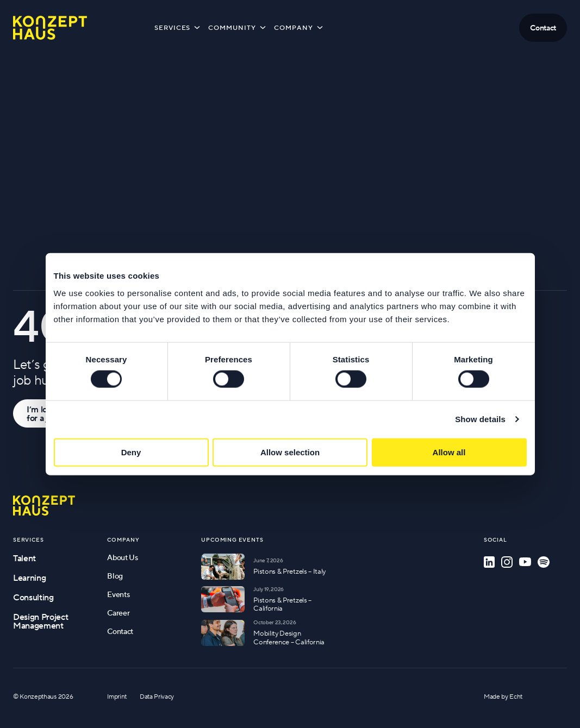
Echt (516, 696)
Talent (24, 558)
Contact (120, 631)
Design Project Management (41, 621)
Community (238, 27)
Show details (480, 419)
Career (118, 613)
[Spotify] (544, 562)
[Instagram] (507, 562)
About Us (122, 557)
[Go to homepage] (44, 506)
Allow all (449, 452)
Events (118, 594)
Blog (115, 576)
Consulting (33, 597)
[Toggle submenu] (197, 27)
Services (178, 27)
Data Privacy (157, 696)
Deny (131, 452)
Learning (29, 578)
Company (299, 27)
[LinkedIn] (489, 562)
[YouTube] (525, 562)
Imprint (117, 696)
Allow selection (290, 452)
